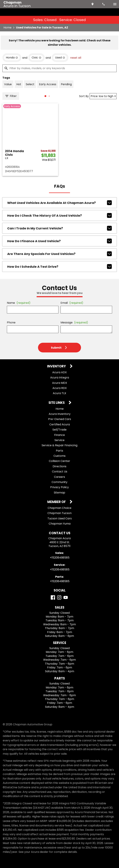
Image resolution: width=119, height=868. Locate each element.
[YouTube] (66, 597)
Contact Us (60, 472)
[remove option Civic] (36, 58)
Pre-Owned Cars (60, 419)
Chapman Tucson (60, 513)
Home (7, 28)
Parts (60, 451)
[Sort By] (103, 96)
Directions (60, 466)
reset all (76, 58)
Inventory (57, 366)
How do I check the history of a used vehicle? (60, 215)
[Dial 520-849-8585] (104, 4)
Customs (60, 456)
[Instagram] (59, 597)
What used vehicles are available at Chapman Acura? (60, 203)
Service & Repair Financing (60, 445)
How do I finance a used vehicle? (60, 241)
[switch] (115, 4)
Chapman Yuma (60, 524)
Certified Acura (60, 424)
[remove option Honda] (12, 58)
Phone (11, 322)
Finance (60, 435)
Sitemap (60, 493)
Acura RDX (60, 388)
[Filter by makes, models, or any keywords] (60, 68)
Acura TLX (60, 393)
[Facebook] (53, 597)
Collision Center (60, 461)
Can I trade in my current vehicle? (60, 228)
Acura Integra (60, 378)
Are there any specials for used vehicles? (60, 254)
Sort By (84, 96)
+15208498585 (60, 558)
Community (60, 482)
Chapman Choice (60, 508)
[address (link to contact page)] (93, 4)
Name (19, 303)
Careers (60, 477)
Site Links (57, 403)
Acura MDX (60, 383)
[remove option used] (60, 58)
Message (74, 322)
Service (60, 440)
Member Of (57, 502)
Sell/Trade (60, 430)
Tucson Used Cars (60, 518)
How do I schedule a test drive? (60, 267)
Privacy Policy (60, 487)
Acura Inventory (60, 414)
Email (72, 303)
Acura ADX (60, 372)
